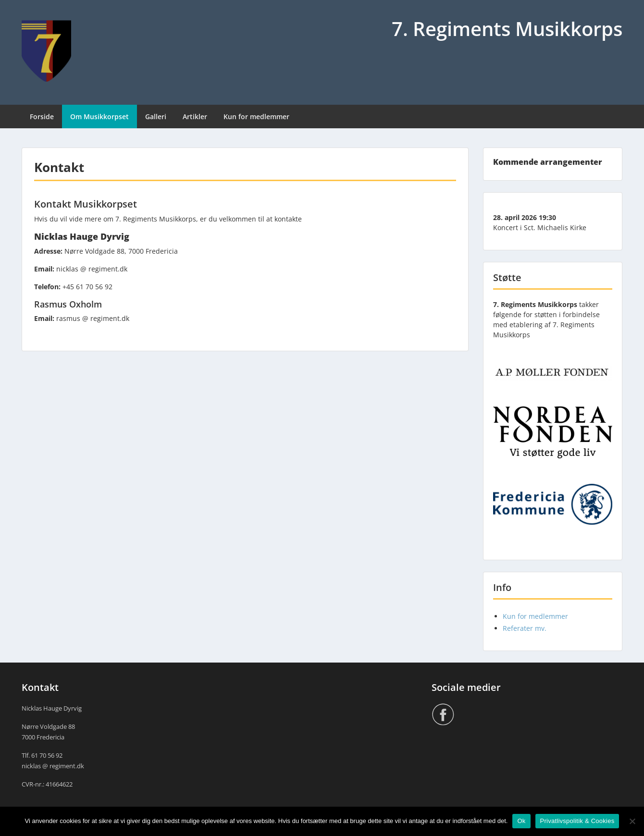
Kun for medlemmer (256, 117)
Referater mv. (525, 628)
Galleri (156, 117)
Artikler (195, 117)
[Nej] (632, 821)
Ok (521, 821)
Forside (42, 117)
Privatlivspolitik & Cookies (577, 821)
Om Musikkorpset (99, 117)
